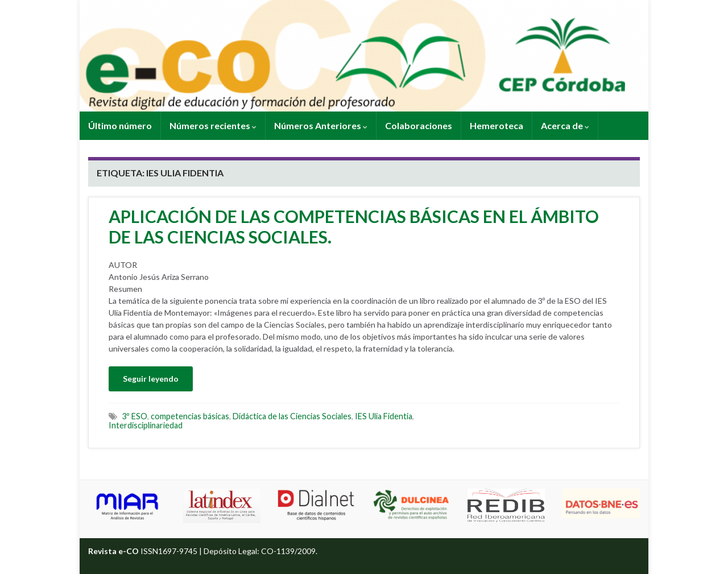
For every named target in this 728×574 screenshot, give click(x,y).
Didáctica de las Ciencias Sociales (292, 416)
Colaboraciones (419, 125)
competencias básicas (190, 416)
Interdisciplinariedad (146, 425)
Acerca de (565, 125)
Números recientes (213, 125)
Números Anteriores (321, 125)
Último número (120, 125)
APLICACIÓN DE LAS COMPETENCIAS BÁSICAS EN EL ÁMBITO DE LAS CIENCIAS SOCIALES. (354, 226)
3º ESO (135, 416)
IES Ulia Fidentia (384, 416)
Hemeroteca (497, 125)
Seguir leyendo (151, 379)
